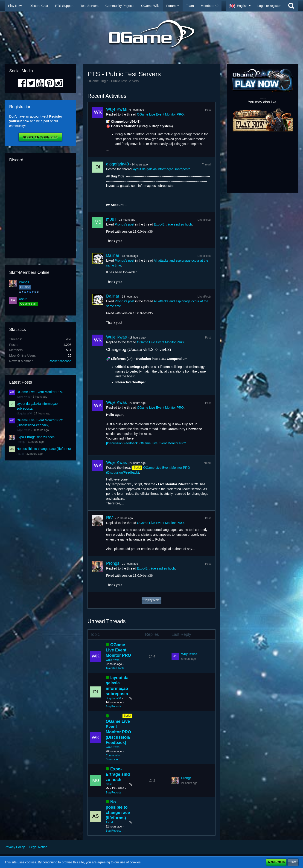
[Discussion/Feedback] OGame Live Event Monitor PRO (146, 443)
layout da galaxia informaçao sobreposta (161, 169)
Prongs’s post (124, 224)
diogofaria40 (24, 414)
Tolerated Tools (115, 668)
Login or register (269, 6)
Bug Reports (113, 706)
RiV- (110, 518)
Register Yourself (40, 137)
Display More (151, 600)
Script (127, 716)
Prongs (24, 282)
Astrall (20, 454)
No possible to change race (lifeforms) (44, 449)
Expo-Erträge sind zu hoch (36, 437)
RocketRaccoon (60, 361)
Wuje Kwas (23, 397)
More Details (276, 862)
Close (293, 862)
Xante (23, 299)
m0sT (111, 219)
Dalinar (113, 255)
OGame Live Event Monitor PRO (40, 392)
